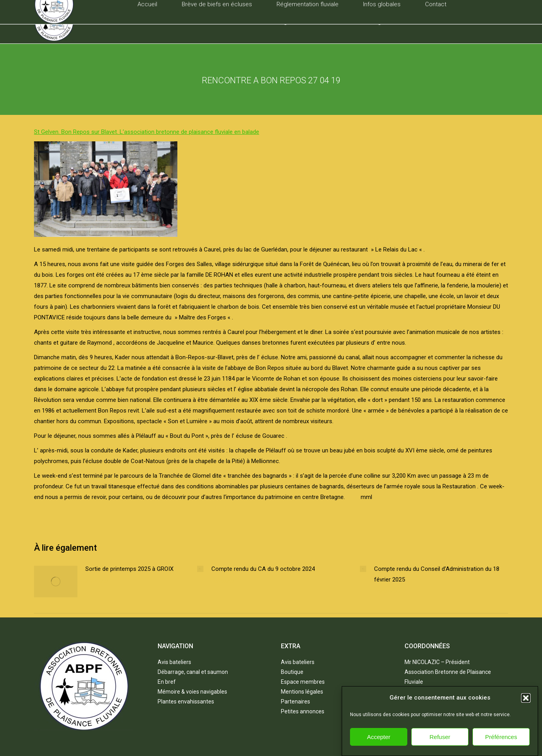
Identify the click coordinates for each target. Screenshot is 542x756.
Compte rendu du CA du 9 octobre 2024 (263, 569)
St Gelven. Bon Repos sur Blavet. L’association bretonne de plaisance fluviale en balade (147, 132)
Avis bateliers (174, 662)
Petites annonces (303, 711)
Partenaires (295, 702)
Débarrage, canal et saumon (193, 672)
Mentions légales (302, 692)
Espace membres (303, 682)
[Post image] (56, 582)
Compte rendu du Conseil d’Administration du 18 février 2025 (437, 574)
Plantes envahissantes (186, 702)
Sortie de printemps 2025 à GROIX (129, 569)
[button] (526, 709)
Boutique (292, 672)
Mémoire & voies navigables (192, 692)
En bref (167, 682)
